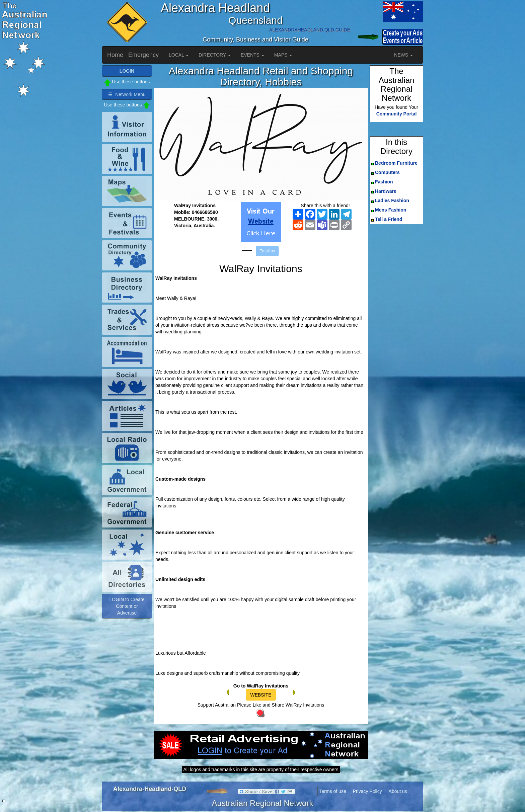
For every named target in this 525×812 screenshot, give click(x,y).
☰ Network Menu (127, 94)
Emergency (143, 55)
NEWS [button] (403, 55)
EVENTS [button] (252, 55)
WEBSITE (261, 695)
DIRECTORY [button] (215, 55)
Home (115, 55)
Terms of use (333, 791)
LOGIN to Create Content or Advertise (127, 606)
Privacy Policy (367, 791)
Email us (267, 251)
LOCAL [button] (179, 55)
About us (398, 791)
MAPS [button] (283, 55)
